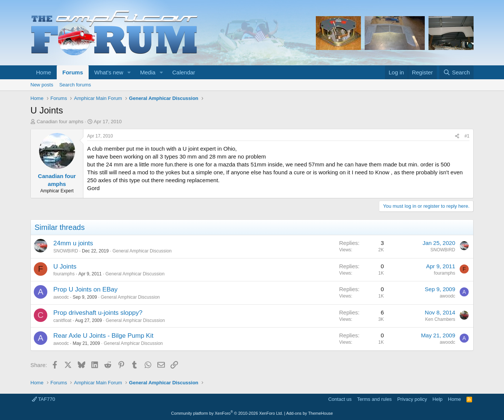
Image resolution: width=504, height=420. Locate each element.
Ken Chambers (440, 319)
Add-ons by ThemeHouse (310, 413)
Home (44, 72)
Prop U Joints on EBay (85, 289)
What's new (109, 72)
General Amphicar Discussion (142, 251)
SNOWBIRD (66, 251)
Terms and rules (374, 399)
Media (148, 72)
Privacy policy (412, 399)
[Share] (457, 136)
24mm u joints (73, 243)
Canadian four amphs (60, 122)
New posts (42, 85)
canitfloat (62, 320)
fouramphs (64, 274)
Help (438, 399)
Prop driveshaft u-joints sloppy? (98, 313)
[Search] (456, 72)
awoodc (61, 297)
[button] (129, 72)
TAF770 (44, 399)
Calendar (184, 72)
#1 (467, 136)
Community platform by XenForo (227, 413)
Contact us (340, 399)
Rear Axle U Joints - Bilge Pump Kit (103, 336)
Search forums (75, 85)
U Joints (65, 267)
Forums (73, 72)
